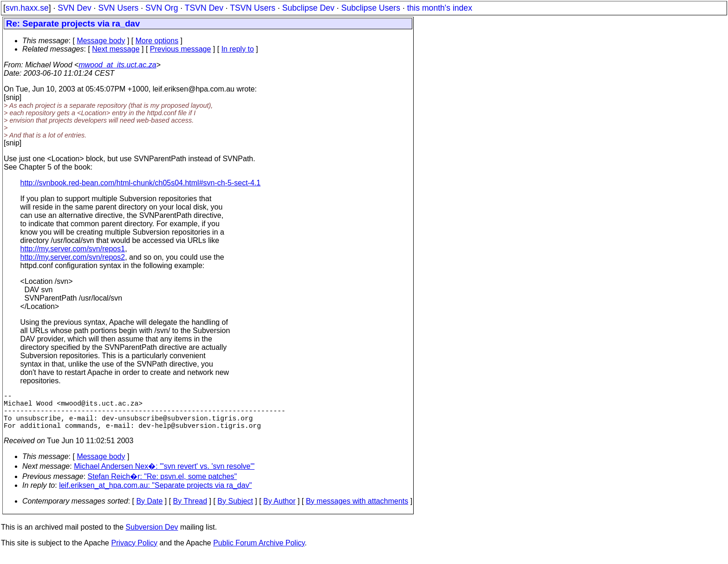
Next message (116, 49)
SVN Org (162, 8)
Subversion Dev (152, 536)
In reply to (238, 49)
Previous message (181, 49)
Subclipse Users (371, 8)
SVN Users (118, 8)
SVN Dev (74, 8)
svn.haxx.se (27, 8)
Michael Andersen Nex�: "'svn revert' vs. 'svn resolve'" (164, 475)
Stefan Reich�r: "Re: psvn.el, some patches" (162, 486)
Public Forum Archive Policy (259, 552)
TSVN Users (253, 8)
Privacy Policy (134, 552)
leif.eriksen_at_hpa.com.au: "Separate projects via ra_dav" (155, 495)
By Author (279, 510)
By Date (149, 510)
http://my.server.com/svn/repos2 (73, 257)
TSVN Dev (204, 8)
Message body (101, 41)
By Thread (190, 510)
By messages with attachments (357, 510)
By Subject (235, 510)
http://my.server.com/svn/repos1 (73, 249)
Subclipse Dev (308, 8)
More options (157, 41)
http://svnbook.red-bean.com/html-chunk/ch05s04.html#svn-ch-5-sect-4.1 (141, 183)
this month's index (440, 8)
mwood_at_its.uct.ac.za (117, 65)
